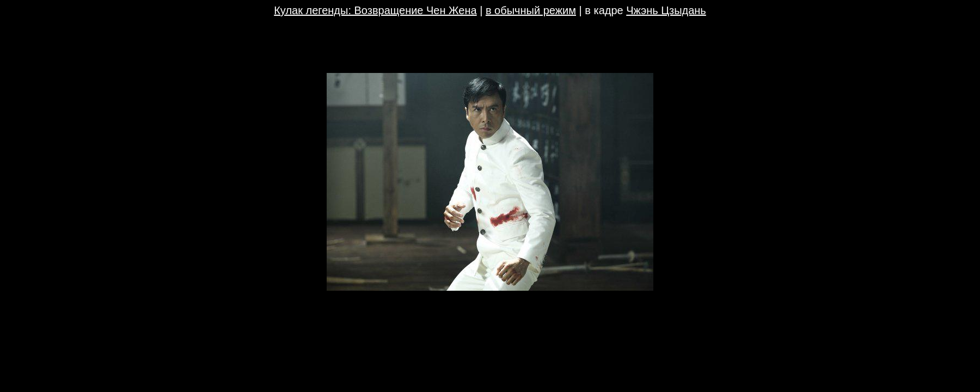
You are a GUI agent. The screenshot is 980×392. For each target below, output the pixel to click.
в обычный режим (531, 10)
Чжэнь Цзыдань (666, 10)
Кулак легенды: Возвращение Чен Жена (375, 10)
